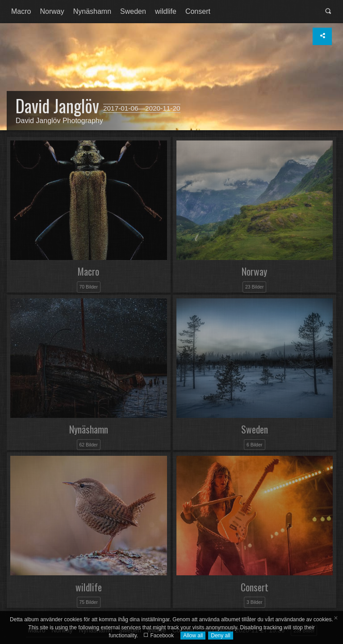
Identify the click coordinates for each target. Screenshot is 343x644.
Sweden (133, 11)
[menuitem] (21, 12)
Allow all (193, 636)
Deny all (220, 636)
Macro (21, 11)
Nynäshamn (92, 11)
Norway (52, 11)
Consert (198, 11)
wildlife (166, 11)
